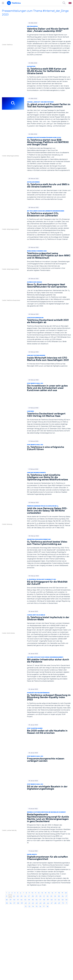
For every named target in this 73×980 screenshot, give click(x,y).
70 (63, 849)
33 (51, 842)
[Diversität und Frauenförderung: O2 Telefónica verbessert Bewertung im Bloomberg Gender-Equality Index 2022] (36, 679)
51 (55, 846)
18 (59, 839)
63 (37, 849)
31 (44, 842)
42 (21, 846)
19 (62, 839)
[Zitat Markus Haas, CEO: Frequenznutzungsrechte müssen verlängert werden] (36, 724)
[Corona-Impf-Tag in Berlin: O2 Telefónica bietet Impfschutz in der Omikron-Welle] (36, 605)
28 (33, 842)
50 (52, 846)
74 (33, 852)
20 (66, 839)
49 (48, 846)
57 (14, 849)
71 (66, 849)
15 (49, 839)
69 (59, 849)
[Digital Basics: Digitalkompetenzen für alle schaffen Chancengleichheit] (36, 814)
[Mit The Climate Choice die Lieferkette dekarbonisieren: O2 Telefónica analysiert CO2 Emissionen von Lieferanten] (36, 223)
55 (7, 849)
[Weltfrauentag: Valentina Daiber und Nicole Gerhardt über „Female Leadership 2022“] (36, 39)
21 (7, 842)
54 (66, 846)
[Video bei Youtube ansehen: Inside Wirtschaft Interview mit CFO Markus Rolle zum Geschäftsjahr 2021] (36, 359)
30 (40, 842)
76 (40, 852)
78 (47, 852)
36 (63, 842)
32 (48, 842)
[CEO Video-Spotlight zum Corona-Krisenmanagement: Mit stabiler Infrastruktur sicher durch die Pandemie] (36, 644)
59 (22, 849)
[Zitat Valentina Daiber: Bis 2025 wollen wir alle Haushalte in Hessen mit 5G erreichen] (36, 706)
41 (18, 846)
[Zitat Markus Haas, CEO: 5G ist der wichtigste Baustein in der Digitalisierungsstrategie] (36, 741)
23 (14, 842)
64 (40, 849)
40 (14, 846)
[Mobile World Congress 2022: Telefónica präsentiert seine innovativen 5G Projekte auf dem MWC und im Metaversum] (36, 259)
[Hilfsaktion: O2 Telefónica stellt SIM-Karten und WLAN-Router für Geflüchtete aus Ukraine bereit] (36, 77)
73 (29, 852)
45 (33, 846)
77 (44, 852)
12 (39, 839)
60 (26, 849)
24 (18, 842)
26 (25, 842)
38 (7, 846)
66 (48, 849)
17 (56, 839)
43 (25, 846)
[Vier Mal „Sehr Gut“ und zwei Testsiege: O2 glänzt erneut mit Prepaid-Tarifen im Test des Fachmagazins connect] (36, 112)
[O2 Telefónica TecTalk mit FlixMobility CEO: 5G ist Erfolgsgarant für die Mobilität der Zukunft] (36, 566)
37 (66, 842)
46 (37, 846)
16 (52, 839)
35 (59, 842)
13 (42, 839)
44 (29, 846)
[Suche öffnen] (64, 3)
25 (21, 842)
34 (55, 842)
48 (44, 846)
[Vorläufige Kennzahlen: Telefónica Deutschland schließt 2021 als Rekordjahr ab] (36, 329)
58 (18, 849)
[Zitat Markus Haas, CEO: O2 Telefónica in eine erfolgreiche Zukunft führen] (36, 432)
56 (11, 849)
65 (44, 849)
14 (46, 839)
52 (59, 846)
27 (29, 842)
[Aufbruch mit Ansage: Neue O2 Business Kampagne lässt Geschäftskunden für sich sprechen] (36, 292)
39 (10, 846)
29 (36, 842)
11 (36, 839)
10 (32, 839)
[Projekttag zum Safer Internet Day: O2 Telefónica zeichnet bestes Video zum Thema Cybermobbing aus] (36, 528)
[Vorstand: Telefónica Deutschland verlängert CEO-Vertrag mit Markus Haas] (36, 407)
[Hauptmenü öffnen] (3, 3)
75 (37, 852)
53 (63, 846)
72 (26, 852)
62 (33, 849)
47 (40, 846)
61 (29, 849)
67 (52, 849)
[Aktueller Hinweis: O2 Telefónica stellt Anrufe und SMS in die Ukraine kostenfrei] (36, 189)
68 (55, 849)
